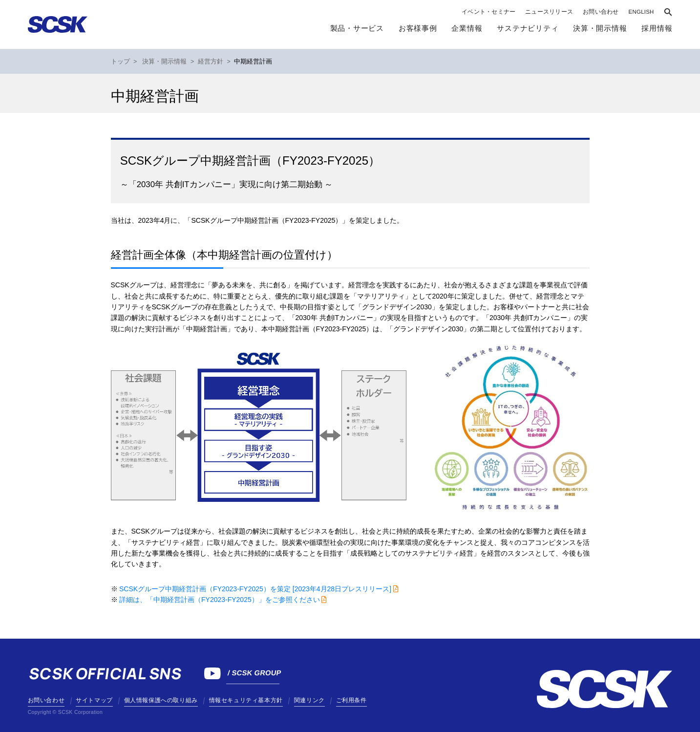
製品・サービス (357, 28)
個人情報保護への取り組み (161, 700)
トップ (120, 62)
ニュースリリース (549, 12)
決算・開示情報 (164, 62)
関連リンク (309, 700)
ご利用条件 (351, 700)
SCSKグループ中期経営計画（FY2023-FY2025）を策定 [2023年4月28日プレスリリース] (255, 589)
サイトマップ (94, 700)
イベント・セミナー (488, 12)
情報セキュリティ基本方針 (246, 700)
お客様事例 (418, 28)
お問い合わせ (601, 12)
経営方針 (211, 62)
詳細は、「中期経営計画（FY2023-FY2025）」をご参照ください (220, 600)
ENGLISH (641, 12)
